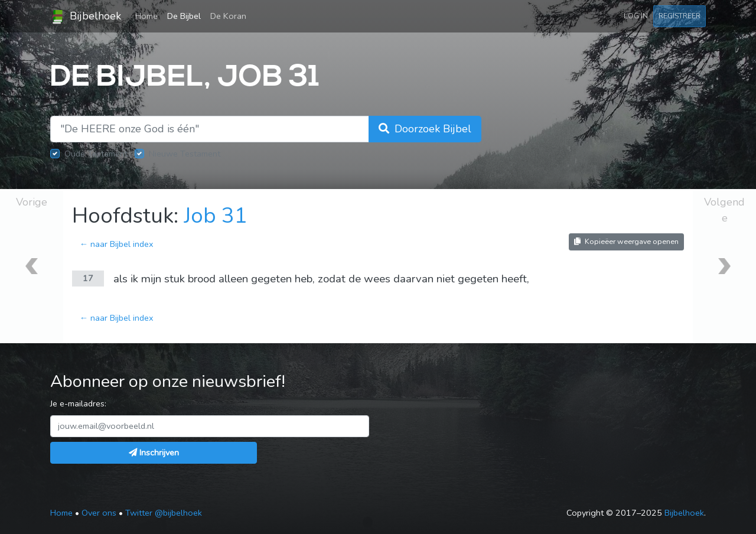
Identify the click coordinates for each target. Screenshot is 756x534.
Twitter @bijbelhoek (164, 513)
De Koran (228, 16)
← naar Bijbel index (117, 244)
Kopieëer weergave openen (626, 241)
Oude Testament (96, 154)
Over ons (99, 513)
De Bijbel (184, 16)
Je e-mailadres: (78, 403)
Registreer (680, 16)
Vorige (32, 202)
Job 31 (216, 216)
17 (88, 278)
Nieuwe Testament (185, 154)
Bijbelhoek (86, 17)
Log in (636, 16)
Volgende (724, 210)
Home (149, 15)
